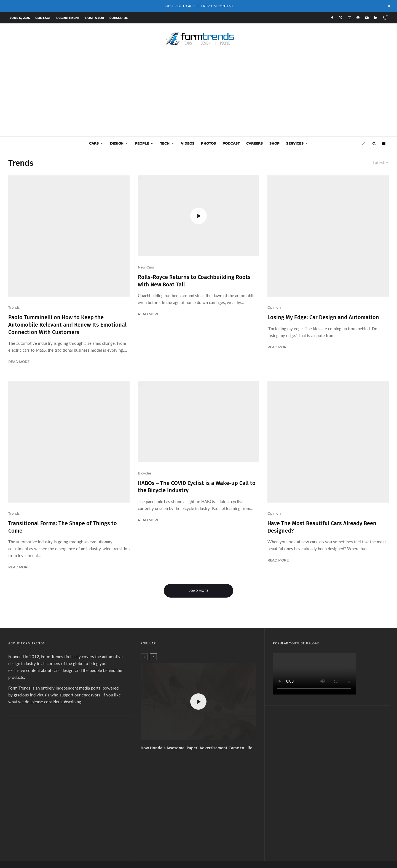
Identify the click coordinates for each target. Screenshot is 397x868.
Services (295, 143)
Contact (43, 18)
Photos (208, 143)
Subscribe (119, 18)
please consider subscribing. (57, 614)
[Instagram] (349, 18)
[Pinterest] (358, 18)
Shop (274, 143)
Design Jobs (233, 807)
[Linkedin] (376, 18)
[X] (341, 18)
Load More (199, 503)
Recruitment (68, 18)
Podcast (231, 143)
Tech (165, 143)
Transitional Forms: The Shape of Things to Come (63, 370)
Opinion (274, 267)
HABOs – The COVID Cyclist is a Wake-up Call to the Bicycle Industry (197, 446)
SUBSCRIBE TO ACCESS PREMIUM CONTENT (198, 6)
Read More (19, 322)
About (159, 807)
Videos (188, 143)
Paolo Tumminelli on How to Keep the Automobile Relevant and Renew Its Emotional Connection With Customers (67, 284)
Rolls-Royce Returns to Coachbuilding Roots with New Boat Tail (194, 281)
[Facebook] (332, 18)
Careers (254, 143)
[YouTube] (367, 18)
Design (117, 143)
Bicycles (145, 433)
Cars (94, 143)
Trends (14, 267)
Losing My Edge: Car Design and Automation (323, 277)
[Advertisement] (198, 95)
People (142, 143)
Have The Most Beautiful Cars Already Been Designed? (322, 446)
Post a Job (95, 18)
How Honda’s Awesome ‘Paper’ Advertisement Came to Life (196, 661)
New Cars (146, 267)
